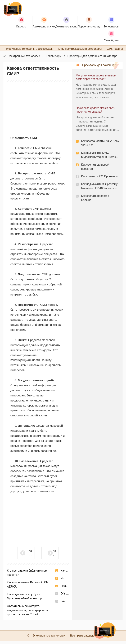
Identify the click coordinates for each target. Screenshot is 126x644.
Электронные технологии (24, 59)
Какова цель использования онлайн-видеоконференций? (30, 556)
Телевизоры (54, 59)
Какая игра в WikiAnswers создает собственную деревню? (46, 556)
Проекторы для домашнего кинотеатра (93, 59)
